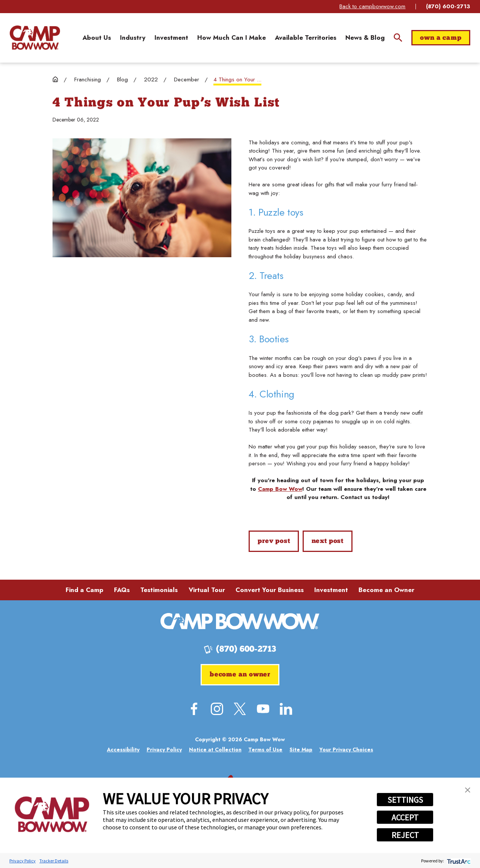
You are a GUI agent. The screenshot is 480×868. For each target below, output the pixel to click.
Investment (331, 590)
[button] (468, 790)
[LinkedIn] (286, 709)
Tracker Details (54, 861)
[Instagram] (217, 709)
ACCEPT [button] (405, 817)
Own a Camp (441, 38)
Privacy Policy (22, 861)
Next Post (328, 541)
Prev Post (274, 541)
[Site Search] (398, 38)
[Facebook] (194, 709)
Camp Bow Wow (280, 489)
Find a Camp (85, 590)
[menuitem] (97, 38)
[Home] (35, 37)
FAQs (122, 590)
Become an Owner (386, 590)
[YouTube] (263, 709)
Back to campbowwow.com (372, 6)
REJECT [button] (405, 835)
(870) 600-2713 (448, 7)
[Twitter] (240, 709)
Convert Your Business (270, 590)
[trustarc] (458, 861)
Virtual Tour (207, 590)
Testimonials (159, 590)
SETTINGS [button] (405, 800)
